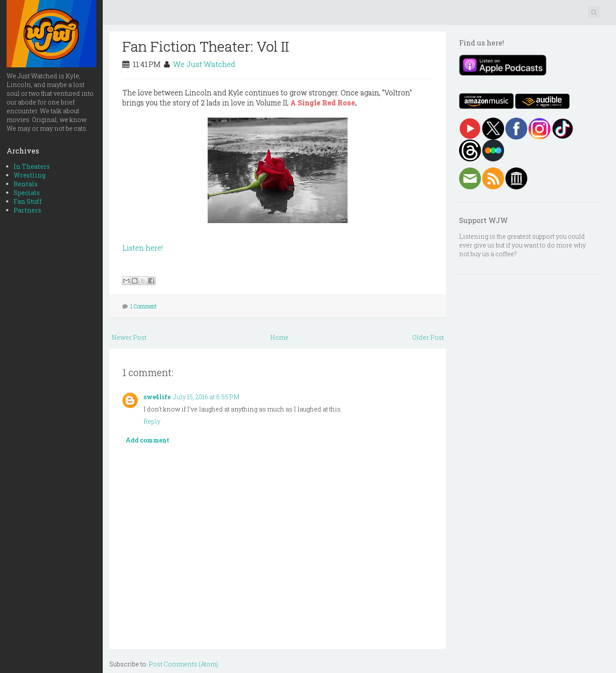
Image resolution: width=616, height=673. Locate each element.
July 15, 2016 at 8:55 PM (206, 397)
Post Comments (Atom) (183, 664)
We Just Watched (204, 64)
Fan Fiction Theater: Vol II (206, 46)
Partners (27, 210)
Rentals (26, 184)
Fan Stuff (28, 201)
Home (279, 337)
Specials (27, 193)
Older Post (428, 337)
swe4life (157, 397)
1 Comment (143, 306)
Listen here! (143, 248)
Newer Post (129, 337)
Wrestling (30, 175)
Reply (152, 421)
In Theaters (32, 166)
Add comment (147, 440)
